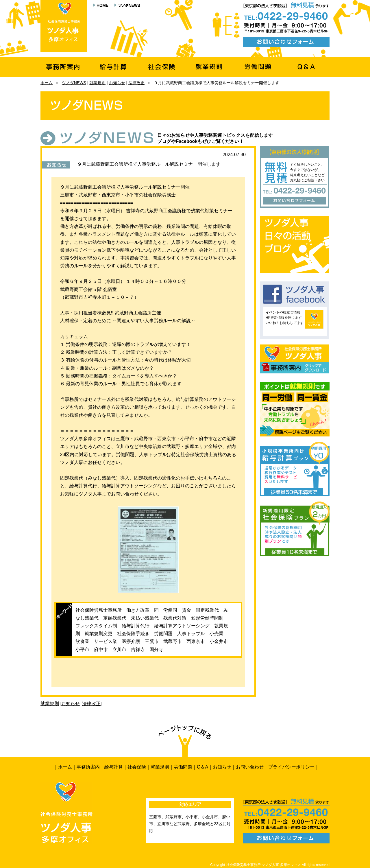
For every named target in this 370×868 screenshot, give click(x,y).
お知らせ (117, 83)
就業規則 (97, 83)
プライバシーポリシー (291, 767)
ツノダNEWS (74, 83)
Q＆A (202, 767)
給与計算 (114, 767)
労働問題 (183, 767)
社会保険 (137, 767)
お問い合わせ (250, 767)
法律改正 (136, 83)
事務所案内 (88, 767)
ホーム (47, 83)
